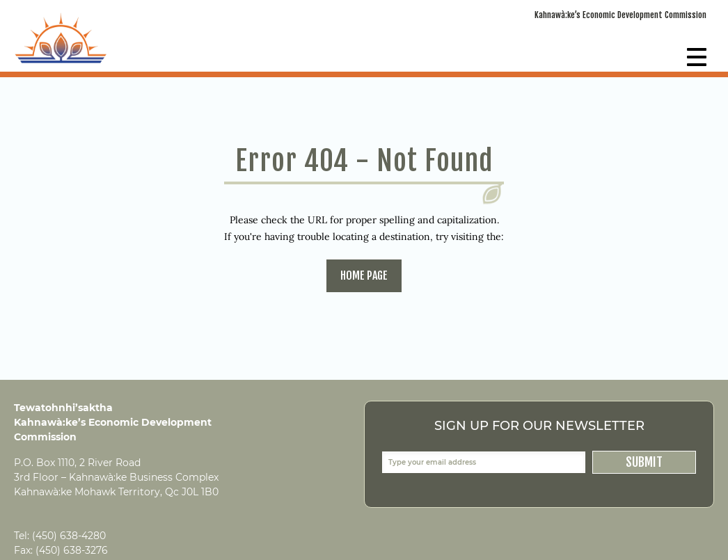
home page (364, 275)
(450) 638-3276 (72, 550)
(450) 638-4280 (69, 536)
